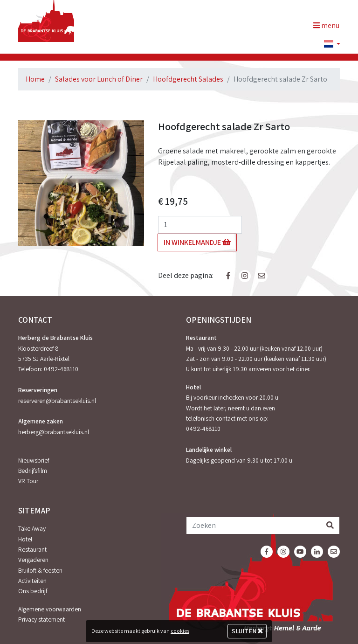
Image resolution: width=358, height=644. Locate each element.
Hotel (25, 539)
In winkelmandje (197, 242)
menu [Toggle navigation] (326, 25)
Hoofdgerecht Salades (188, 79)
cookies (180, 631)
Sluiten (247, 631)
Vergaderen (33, 560)
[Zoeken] (254, 526)
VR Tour (28, 481)
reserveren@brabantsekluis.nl (57, 401)
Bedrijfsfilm (33, 471)
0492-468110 (61, 369)
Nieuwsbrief (34, 460)
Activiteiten (32, 581)
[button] (328, 44)
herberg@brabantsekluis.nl (54, 432)
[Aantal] (200, 225)
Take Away (32, 528)
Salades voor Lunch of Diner (99, 79)
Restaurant (32, 549)
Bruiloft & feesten (40, 570)
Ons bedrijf (33, 591)
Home (35, 79)
